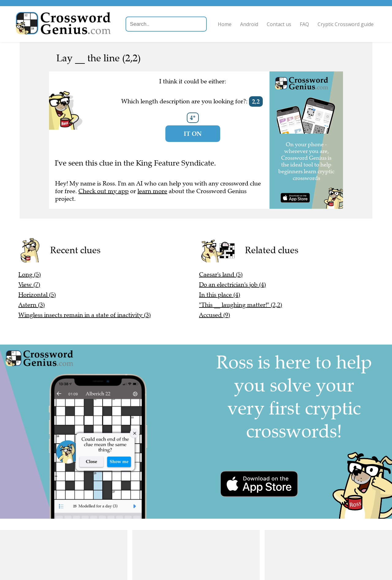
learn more (152, 191)
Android (249, 24)
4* (193, 118)
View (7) (29, 285)
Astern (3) (32, 305)
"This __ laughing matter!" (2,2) (241, 305)
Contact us (279, 24)
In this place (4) (220, 295)
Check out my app (104, 191)
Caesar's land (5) (221, 275)
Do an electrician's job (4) (232, 285)
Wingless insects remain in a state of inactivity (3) (85, 315)
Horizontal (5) (37, 295)
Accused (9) (215, 315)
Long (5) (30, 275)
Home (225, 24)
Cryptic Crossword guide (346, 24)
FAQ (304, 24)
